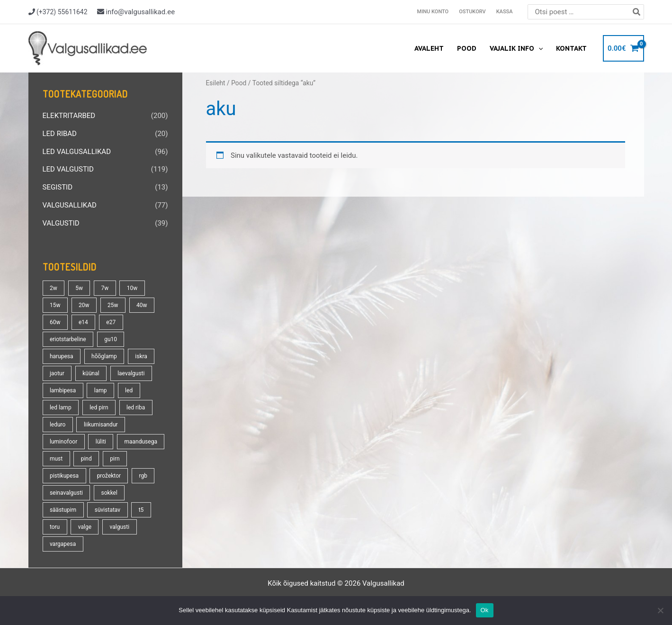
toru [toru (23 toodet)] (55, 527)
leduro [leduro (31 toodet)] (58, 425)
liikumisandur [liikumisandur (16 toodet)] (101, 425)
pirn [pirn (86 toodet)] (115, 459)
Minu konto (433, 12)
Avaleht (429, 48)
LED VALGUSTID (68, 169)
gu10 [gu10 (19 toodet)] (111, 339)
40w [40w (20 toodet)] (142, 305)
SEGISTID (58, 187)
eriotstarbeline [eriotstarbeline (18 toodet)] (68, 339)
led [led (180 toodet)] (129, 390)
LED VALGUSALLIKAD (77, 152)
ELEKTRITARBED (69, 116)
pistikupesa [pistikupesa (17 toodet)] (64, 476)
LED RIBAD (60, 134)
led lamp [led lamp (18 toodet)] (61, 408)
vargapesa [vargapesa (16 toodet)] (63, 544)
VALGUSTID (61, 223)
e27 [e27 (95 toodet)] (111, 322)
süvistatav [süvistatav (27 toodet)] (108, 510)
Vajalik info (516, 48)
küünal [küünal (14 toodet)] (91, 373)
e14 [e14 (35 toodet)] (83, 322)
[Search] (637, 12)
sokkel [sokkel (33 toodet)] (109, 493)
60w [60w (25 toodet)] (55, 322)
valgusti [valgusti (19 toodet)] (120, 527)
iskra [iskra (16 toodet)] (141, 356)
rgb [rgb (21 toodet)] (143, 476)
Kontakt (571, 48)
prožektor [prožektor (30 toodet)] (109, 476)
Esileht (216, 83)
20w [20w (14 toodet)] (84, 305)
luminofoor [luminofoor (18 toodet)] (63, 442)
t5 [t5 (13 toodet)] (141, 510)
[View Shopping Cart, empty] (623, 49)
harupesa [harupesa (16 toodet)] (62, 356)
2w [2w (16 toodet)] (54, 288)
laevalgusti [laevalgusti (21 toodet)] (131, 373)
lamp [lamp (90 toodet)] (101, 390)
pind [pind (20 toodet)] (86, 459)
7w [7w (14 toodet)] (105, 288)
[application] (538, 48)
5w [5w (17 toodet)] (79, 288)
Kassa (505, 12)
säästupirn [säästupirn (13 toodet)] (63, 510)
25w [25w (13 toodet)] (113, 305)
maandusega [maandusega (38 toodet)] (141, 442)
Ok (485, 610)
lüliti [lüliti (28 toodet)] (101, 442)
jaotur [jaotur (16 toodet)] (57, 373)
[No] (660, 610)
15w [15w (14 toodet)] (55, 305)
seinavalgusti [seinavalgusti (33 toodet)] (66, 493)
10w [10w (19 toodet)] (132, 288)
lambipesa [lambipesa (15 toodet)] (63, 390)
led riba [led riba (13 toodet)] (136, 408)
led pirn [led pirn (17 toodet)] (99, 408)
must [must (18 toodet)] (56, 459)
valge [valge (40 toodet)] (85, 527)
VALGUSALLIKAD (70, 205)
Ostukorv (472, 12)
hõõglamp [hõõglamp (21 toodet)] (104, 356)
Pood (467, 48)
